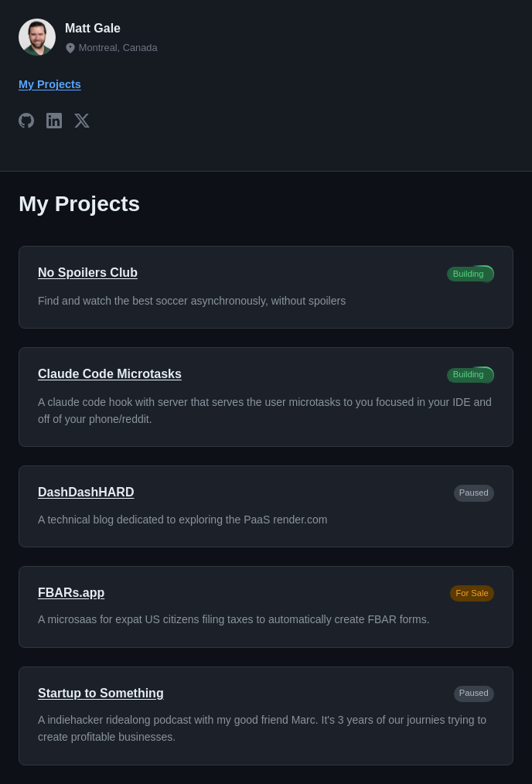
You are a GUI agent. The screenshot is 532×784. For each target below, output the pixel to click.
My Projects (50, 84)
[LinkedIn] (54, 123)
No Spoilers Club (88, 273)
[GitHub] (26, 123)
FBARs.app (71, 593)
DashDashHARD (86, 492)
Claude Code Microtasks (110, 374)
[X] (82, 123)
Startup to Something (101, 693)
